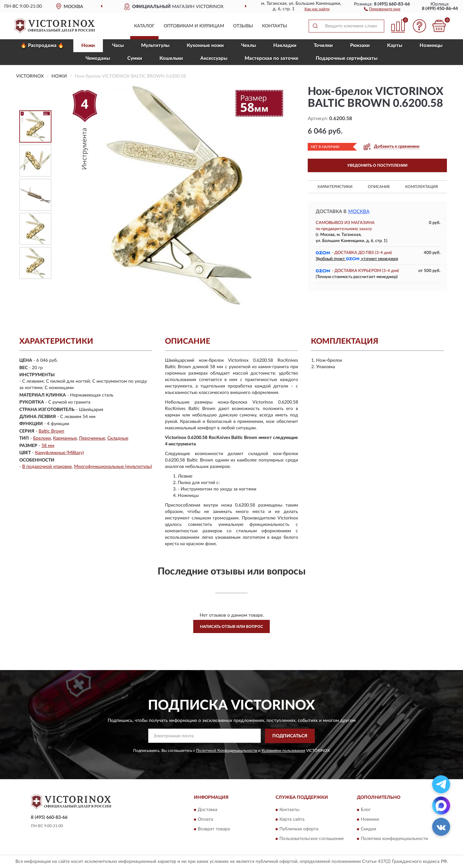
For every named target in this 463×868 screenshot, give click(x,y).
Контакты (275, 26)
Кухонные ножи (205, 46)
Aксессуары (214, 58)
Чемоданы (98, 58)
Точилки (323, 46)
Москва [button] (359, 212)
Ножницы (431, 46)
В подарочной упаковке (47, 467)
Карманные (65, 438)
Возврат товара (214, 829)
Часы (118, 46)
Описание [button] (379, 187)
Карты (395, 46)
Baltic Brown (51, 431)
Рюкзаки (360, 46)
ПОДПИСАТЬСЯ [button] (290, 736)
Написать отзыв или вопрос (232, 627)
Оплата (205, 820)
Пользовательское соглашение (312, 839)
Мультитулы (155, 46)
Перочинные (92, 438)
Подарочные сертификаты (347, 58)
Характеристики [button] (335, 187)
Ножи (88, 46)
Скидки (368, 829)
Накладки (285, 46)
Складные (118, 438)
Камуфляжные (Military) (59, 453)
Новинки (370, 820)
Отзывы (243, 26)
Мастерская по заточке (272, 58)
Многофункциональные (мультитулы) (113, 467)
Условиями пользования (283, 751)
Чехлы (249, 46)
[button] (382, 9)
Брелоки (42, 438)
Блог (366, 810)
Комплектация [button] (422, 187)
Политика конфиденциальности (394, 839)
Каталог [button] (144, 26)
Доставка (208, 810)
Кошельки (171, 58)
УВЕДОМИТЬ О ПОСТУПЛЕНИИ (377, 165)
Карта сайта (292, 820)
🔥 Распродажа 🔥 (42, 46)
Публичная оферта (299, 829)
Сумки (135, 58)
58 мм (48, 446)
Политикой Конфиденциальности (227, 751)
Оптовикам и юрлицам (194, 26)
